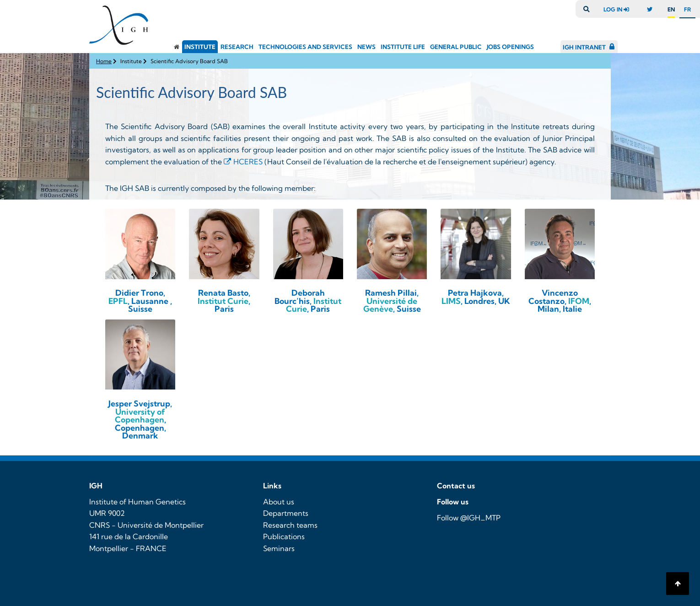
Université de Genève (390, 305)
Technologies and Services (305, 47)
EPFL (118, 301)
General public (456, 47)
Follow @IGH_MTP (469, 518)
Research (237, 47)
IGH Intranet (584, 47)
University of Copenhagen (140, 416)
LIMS (451, 301)
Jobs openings (510, 47)
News (366, 47)
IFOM (579, 301)
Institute (200, 47)
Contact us (456, 486)
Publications (284, 536)
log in (619, 9)
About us (279, 502)
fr (687, 9)
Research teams (290, 525)
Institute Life (403, 47)
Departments (286, 513)
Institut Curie (223, 301)
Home (104, 61)
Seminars (279, 548)
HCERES (249, 162)
